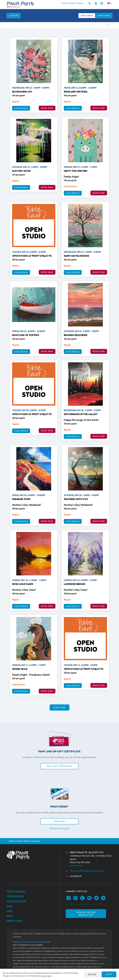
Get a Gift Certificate (59, 766)
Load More (60, 707)
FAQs (10, 906)
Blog (10, 916)
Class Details (21, 108)
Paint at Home (15, 921)
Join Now (59, 821)
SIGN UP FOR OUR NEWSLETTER (86, 914)
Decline (91, 974)
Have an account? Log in (59, 828)
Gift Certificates (17, 901)
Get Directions (76, 866)
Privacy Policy (32, 942)
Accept (109, 974)
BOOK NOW (47, 108)
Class (14, 16)
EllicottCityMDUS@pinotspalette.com (87, 871)
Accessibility (45, 942)
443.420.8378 (76, 876)
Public (87, 16)
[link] (108, 25)
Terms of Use (19, 942)
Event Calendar (16, 891)
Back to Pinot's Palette (71, 3)
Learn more (47, 976)
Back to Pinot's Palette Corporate (25, 841)
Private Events (15, 896)
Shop (10, 911)
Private (104, 16)
